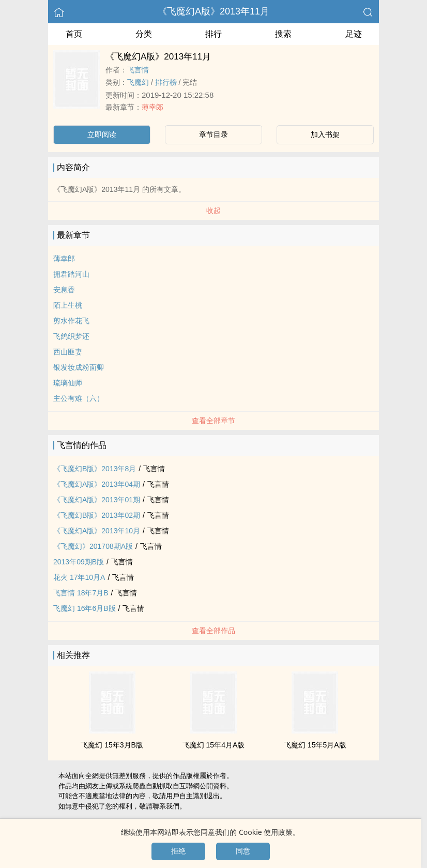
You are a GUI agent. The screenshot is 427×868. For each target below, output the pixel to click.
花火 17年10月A (79, 577)
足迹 (354, 34)
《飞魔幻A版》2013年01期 (97, 500)
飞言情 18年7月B (81, 593)
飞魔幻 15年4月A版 (214, 745)
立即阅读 (102, 134)
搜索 (283, 34)
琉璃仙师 (68, 383)
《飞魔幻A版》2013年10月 (97, 531)
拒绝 (178, 851)
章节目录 (213, 134)
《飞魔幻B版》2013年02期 (97, 515)
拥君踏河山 (71, 274)
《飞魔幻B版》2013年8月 (95, 469)
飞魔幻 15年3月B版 (112, 745)
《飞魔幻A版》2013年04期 (97, 484)
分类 (144, 34)
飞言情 (138, 70)
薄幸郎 (152, 107)
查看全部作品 (213, 631)
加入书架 (325, 134)
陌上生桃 (68, 305)
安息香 (64, 290)
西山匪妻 (68, 352)
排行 (213, 34)
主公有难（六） (79, 398)
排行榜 (166, 82)
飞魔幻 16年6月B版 (85, 608)
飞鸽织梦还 (71, 336)
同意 (243, 851)
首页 (74, 34)
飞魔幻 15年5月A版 (315, 745)
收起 (213, 211)
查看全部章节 (213, 421)
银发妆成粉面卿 (79, 367)
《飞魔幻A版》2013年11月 (213, 11)
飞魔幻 (138, 82)
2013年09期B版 (79, 562)
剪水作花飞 (71, 321)
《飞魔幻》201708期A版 (93, 546)
